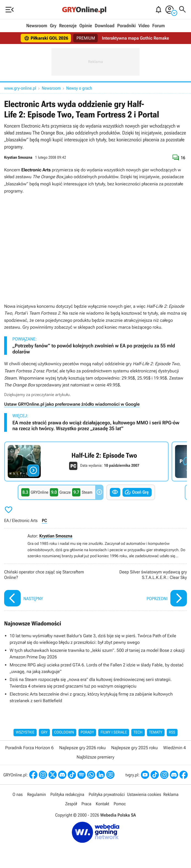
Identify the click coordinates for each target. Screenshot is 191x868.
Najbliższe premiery (95, 757)
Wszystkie (25, 732)
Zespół (71, 804)
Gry (53, 26)
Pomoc (120, 804)
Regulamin (36, 794)
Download (105, 26)
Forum (158, 26)
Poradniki (126, 26)
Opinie (86, 26)
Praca (86, 804)
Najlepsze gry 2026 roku (82, 748)
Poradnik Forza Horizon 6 (29, 748)
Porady (87, 732)
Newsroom (37, 26)
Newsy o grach (79, 88)
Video (144, 26)
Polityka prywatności (107, 794)
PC (44, 520)
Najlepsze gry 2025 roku (134, 748)
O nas (18, 794)
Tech (138, 732)
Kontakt (103, 804)
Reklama (171, 794)
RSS (172, 732)
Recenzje (68, 26)
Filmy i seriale (114, 732)
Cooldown (64, 732)
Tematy (156, 732)
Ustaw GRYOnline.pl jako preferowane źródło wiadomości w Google (72, 404)
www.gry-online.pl (20, 88)
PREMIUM (86, 38)
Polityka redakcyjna (67, 794)
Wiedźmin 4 (174, 748)
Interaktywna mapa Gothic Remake (135, 38)
